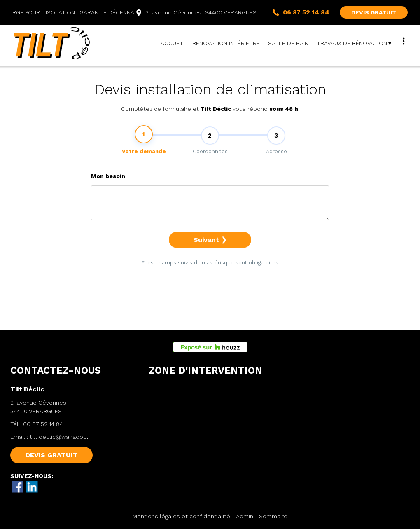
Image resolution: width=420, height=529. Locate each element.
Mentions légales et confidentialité (181, 516)
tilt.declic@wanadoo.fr (61, 437)
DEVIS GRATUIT (374, 12)
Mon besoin (108, 187)
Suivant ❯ (210, 250)
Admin (245, 516)
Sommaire (273, 516)
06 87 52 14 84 (43, 424)
